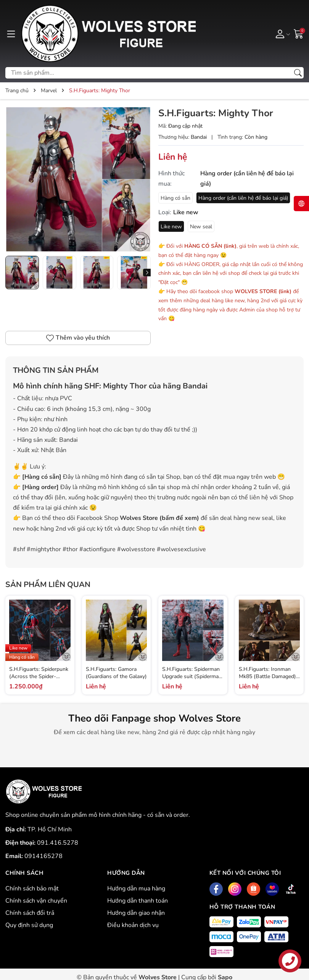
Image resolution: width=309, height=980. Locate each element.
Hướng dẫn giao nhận (136, 913)
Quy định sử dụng (29, 925)
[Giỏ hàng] (299, 33)
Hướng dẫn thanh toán (138, 901)
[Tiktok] (291, 889)
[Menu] (11, 34)
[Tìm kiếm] (298, 73)
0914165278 (43, 856)
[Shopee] (253, 889)
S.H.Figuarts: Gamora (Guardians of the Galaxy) (116, 673)
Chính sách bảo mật (32, 889)
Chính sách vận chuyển (36, 901)
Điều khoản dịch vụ (133, 925)
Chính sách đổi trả (30, 913)
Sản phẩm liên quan (48, 585)
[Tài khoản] (281, 34)
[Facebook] (216, 889)
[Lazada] (272, 889)
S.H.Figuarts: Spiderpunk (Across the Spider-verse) (39, 677)
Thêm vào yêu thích (78, 338)
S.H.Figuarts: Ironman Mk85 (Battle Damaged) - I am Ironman (269, 677)
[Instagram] (235, 889)
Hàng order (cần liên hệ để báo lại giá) (243, 198)
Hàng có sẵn (175, 198)
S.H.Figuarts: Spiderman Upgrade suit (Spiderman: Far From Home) (192, 677)
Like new (171, 227)
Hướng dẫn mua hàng (136, 889)
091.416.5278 (58, 843)
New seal (201, 227)
